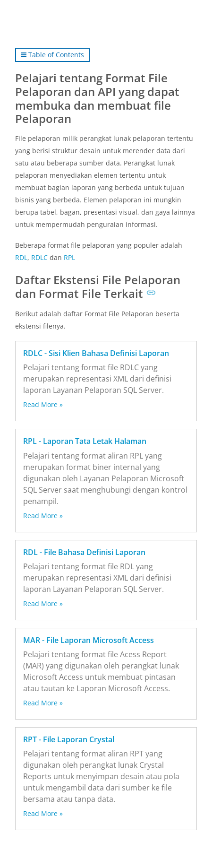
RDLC (39, 257)
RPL (69, 257)
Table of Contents (52, 55)
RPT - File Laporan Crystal (69, 739)
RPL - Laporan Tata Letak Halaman (85, 441)
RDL (21, 257)
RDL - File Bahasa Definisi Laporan (84, 552)
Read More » (43, 404)
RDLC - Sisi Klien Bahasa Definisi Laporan (96, 353)
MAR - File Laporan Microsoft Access (89, 640)
